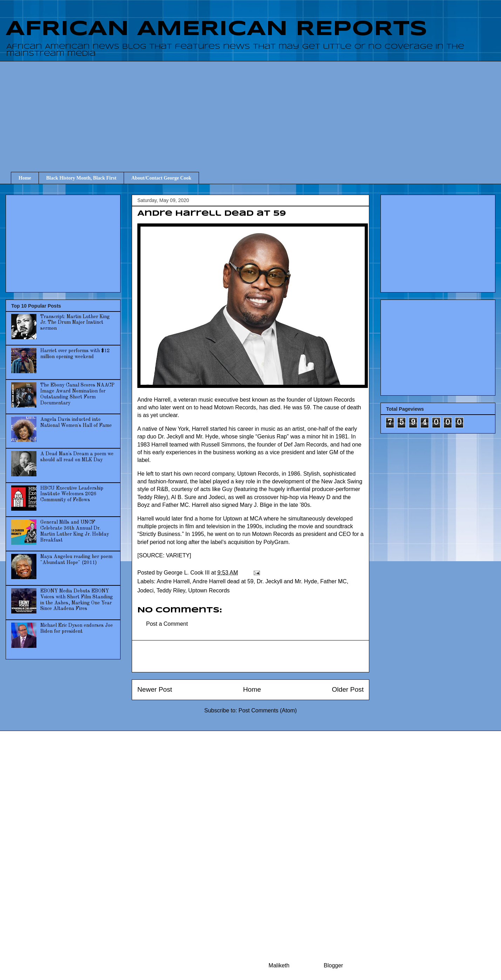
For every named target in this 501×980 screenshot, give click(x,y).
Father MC (334, 581)
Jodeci (145, 590)
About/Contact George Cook (161, 178)
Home (25, 178)
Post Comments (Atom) (268, 710)
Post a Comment (167, 624)
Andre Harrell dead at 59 (223, 581)
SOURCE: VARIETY (164, 555)
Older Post (348, 689)
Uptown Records (209, 590)
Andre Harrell (173, 581)
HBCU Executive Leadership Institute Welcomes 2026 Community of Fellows (72, 494)
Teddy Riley (171, 590)
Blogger (333, 965)
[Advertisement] (256, 110)
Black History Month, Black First (81, 178)
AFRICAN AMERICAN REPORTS (217, 29)
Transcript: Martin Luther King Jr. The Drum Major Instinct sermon (75, 323)
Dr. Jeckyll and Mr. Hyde (287, 581)
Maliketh (279, 965)
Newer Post (155, 689)
